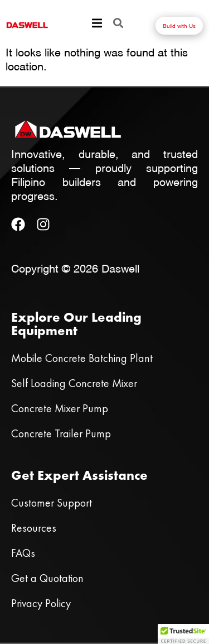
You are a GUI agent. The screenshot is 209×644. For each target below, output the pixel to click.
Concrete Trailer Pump (61, 433)
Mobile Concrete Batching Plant (82, 358)
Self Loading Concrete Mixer (74, 383)
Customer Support (52, 503)
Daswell (120, 268)
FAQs (23, 553)
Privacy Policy (41, 603)
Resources (34, 528)
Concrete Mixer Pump (60, 408)
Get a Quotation (47, 578)
